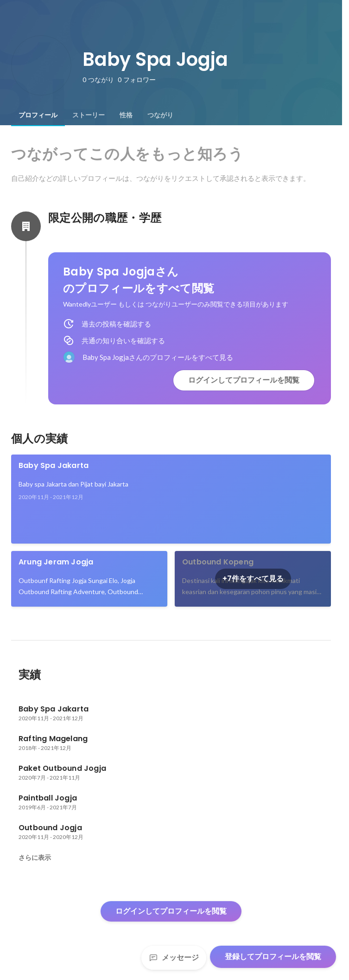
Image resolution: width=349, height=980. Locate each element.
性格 (126, 115)
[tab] (38, 115)
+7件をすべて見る (253, 579)
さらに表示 (35, 858)
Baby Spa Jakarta (54, 465)
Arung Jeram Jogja (56, 562)
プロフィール (38, 115)
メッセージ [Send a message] (174, 958)
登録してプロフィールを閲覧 (273, 957)
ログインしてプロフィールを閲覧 (244, 380)
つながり (160, 115)
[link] (171, 499)
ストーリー (89, 115)
